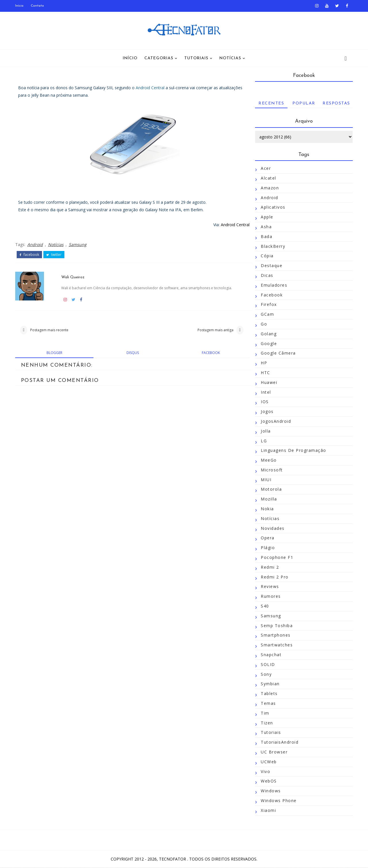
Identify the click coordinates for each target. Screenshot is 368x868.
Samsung (78, 244)
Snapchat (271, 655)
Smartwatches (276, 645)
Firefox (268, 305)
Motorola (271, 489)
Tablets (269, 694)
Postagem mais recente (50, 330)
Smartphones (275, 635)
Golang (268, 334)
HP (263, 363)
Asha (266, 227)
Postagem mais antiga (207, 330)
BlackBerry (272, 246)
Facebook (271, 295)
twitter (54, 255)
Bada (266, 236)
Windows (270, 791)
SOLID (267, 664)
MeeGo (268, 460)
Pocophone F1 (276, 557)
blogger (54, 353)
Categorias (159, 58)
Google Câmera (278, 353)
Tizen (266, 723)
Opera (267, 538)
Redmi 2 (269, 567)
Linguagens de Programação (293, 451)
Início (20, 6)
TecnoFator (173, 859)
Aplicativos (273, 207)
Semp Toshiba (276, 626)
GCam (267, 314)
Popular (303, 103)
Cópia (267, 256)
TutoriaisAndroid (279, 742)
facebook (30, 255)
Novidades (272, 528)
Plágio (267, 548)
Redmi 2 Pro (274, 577)
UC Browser (274, 752)
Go (263, 324)
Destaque (271, 266)
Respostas (336, 103)
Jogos (267, 411)
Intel (265, 392)
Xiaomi (268, 810)
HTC (265, 373)
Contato (38, 6)
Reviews (269, 587)
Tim (264, 713)
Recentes (271, 103)
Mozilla (268, 499)
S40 (264, 606)
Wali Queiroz (73, 277)
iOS (264, 402)
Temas (268, 703)
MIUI (266, 480)
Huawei (268, 382)
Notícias (230, 58)
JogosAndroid (275, 421)
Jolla (265, 431)
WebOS (268, 781)
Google (268, 343)
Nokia (267, 509)
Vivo (265, 771)
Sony (266, 674)
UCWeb (268, 762)
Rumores (270, 596)
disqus (129, 353)
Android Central (151, 88)
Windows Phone (278, 801)
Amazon (269, 188)
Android (36, 244)
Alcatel (268, 178)
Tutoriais (196, 58)
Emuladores (273, 285)
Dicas (267, 275)
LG (263, 441)
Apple (267, 217)
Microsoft (271, 470)
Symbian (270, 684)
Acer (265, 169)
